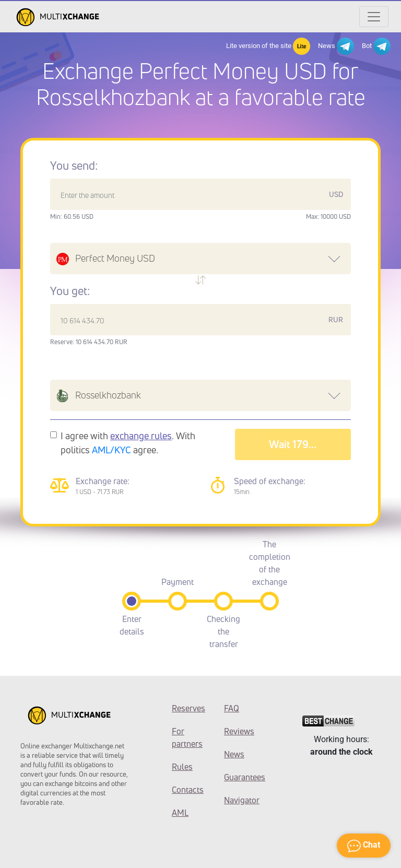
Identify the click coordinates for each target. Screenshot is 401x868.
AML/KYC (111, 450)
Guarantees (242, 777)
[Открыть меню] (374, 17)
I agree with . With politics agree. (128, 443)
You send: (74, 166)
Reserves (188, 708)
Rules (182, 767)
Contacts (188, 790)
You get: (70, 291)
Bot (376, 46)
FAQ (232, 708)
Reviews (239, 731)
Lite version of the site (268, 46)
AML (180, 813)
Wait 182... (293, 444)
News (336, 46)
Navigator (242, 800)
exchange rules (141, 436)
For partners (187, 737)
